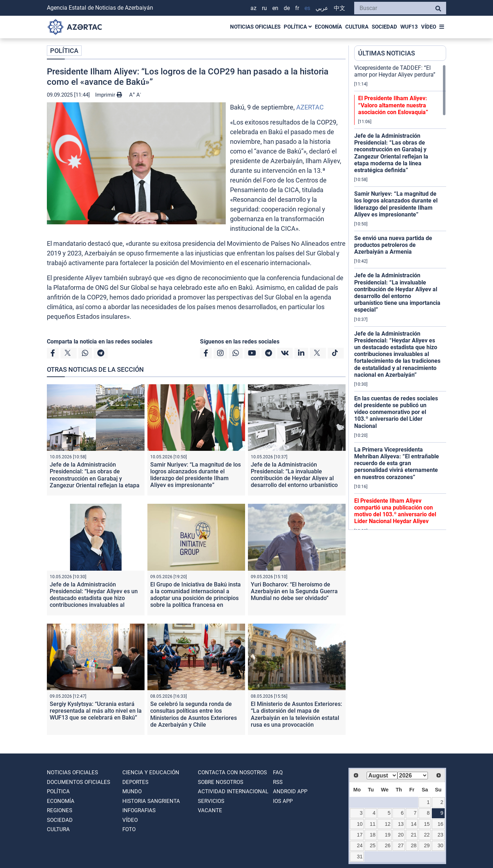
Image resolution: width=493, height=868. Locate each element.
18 (373, 835)
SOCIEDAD (384, 27)
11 (373, 824)
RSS (278, 782)
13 (401, 824)
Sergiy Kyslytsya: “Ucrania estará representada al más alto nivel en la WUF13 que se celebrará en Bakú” (96, 711)
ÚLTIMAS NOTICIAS (387, 53)
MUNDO (132, 791)
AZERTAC (310, 107)
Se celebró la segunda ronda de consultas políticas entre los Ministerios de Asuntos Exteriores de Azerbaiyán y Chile (194, 714)
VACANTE (210, 810)
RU (264, 8)
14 (414, 824)
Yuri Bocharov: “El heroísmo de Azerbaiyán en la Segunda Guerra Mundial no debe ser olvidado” (294, 591)
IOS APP (283, 801)
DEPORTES (135, 782)
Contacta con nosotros (232, 772)
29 (427, 845)
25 (373, 845)
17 (360, 835)
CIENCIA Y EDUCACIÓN (151, 772)
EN (275, 8)
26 (388, 845)
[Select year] (413, 776)
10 (360, 824)
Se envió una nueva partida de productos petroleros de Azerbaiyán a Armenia (393, 245)
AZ (253, 8)
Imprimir (109, 95)
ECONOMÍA (328, 27)
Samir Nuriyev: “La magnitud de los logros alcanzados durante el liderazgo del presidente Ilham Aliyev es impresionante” (196, 475)
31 (360, 857)
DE (287, 8)
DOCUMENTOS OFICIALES (79, 782)
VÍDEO (429, 27)
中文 (340, 8)
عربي (322, 8)
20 (401, 835)
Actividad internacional (233, 791)
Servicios (211, 801)
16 (440, 824)
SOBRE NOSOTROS (221, 782)
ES (307, 8)
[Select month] (382, 776)
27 (401, 845)
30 (440, 845)
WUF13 (409, 27)
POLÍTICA (298, 27)
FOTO (129, 829)
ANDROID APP (290, 791)
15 (427, 824)
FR (297, 8)
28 (414, 845)
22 (427, 835)
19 (388, 835)
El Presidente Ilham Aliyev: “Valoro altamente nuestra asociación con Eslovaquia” (393, 105)
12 (388, 824)
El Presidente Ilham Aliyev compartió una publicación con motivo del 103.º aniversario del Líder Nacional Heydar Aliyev (395, 511)
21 (414, 835)
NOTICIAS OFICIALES (255, 27)
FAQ (278, 772)
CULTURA (357, 27)
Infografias (139, 810)
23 (440, 835)
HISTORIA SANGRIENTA (151, 801)
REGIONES (60, 810)
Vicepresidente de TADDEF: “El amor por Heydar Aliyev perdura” (395, 71)
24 (360, 845)
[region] (400, 297)
